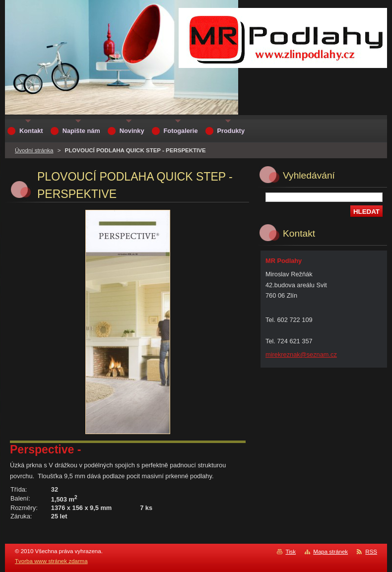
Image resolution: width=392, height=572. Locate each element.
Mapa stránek (330, 552)
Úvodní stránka (34, 150)
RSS (371, 552)
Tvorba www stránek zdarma (51, 561)
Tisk (291, 552)
